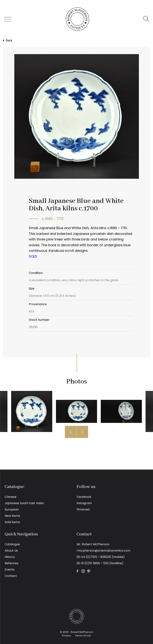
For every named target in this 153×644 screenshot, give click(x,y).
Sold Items (12, 522)
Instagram (84, 503)
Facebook (84, 497)
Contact (11, 576)
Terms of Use (83, 636)
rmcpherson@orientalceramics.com (103, 551)
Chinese (11, 497)
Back (7, 41)
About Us (11, 551)
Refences (12, 563)
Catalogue (12, 544)
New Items (12, 516)
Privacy (66, 636)
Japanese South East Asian (24, 503)
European (12, 509)
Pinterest (83, 509)
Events (10, 570)
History (10, 557)
